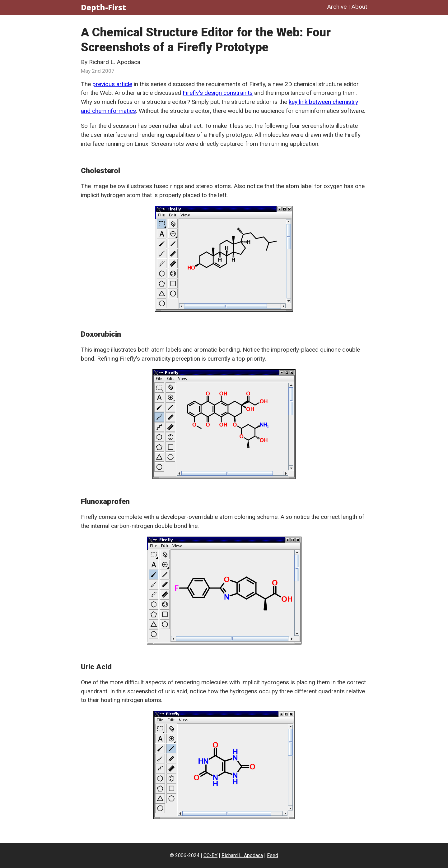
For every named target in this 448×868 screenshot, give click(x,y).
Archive (337, 7)
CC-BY (210, 855)
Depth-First (103, 7)
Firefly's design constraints (218, 93)
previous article (112, 84)
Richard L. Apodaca (242, 855)
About (359, 7)
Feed (273, 855)
